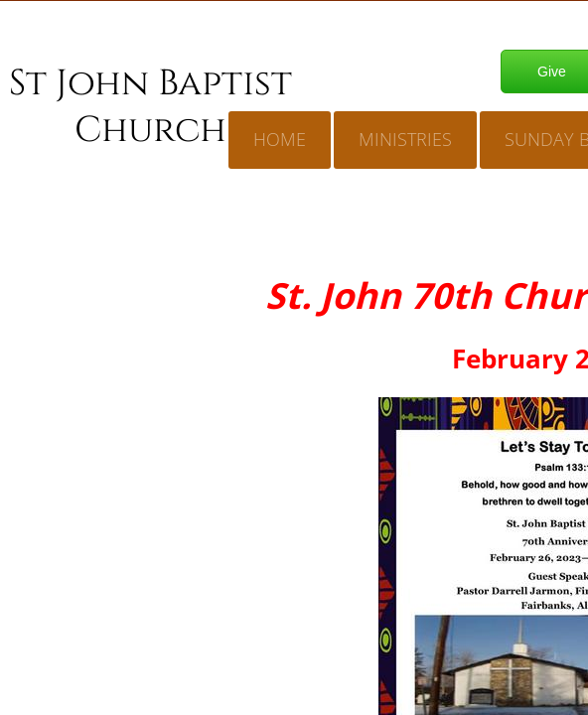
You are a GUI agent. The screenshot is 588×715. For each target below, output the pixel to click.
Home (280, 139)
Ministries (405, 139)
